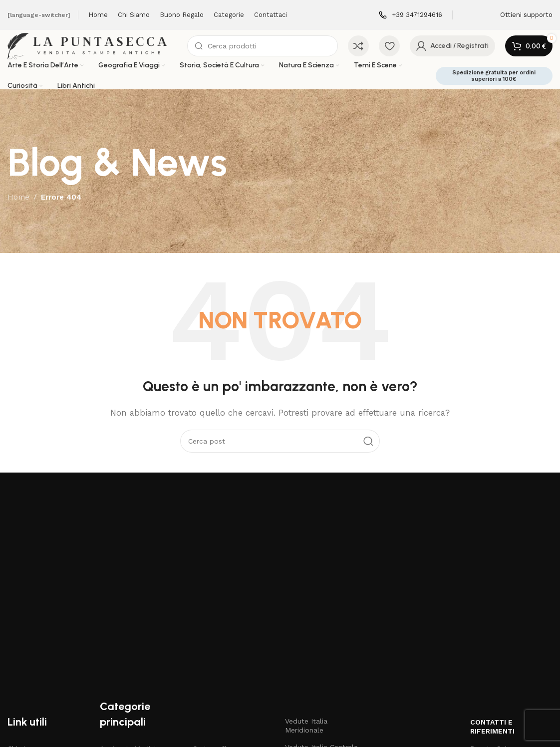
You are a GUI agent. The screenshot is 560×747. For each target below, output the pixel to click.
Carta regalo (28, 664)
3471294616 (498, 664)
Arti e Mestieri (123, 647)
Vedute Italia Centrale (321, 612)
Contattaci (25, 681)
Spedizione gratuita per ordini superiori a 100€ (494, 85)
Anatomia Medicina (132, 613)
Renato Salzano (497, 613)
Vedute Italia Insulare (320, 655)
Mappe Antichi (216, 681)
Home (18, 207)
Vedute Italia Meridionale (306, 590)
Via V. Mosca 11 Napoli (507, 630)
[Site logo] (97, 50)
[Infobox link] (411, 15)
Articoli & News (33, 630)
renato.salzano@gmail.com (511, 647)
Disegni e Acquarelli (225, 647)
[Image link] (93, 520)
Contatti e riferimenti (492, 591)
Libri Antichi (212, 664)
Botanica (115, 681)
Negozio (21, 647)
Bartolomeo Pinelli (131, 664)
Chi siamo (24, 613)
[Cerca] (269, 51)
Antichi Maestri (125, 630)
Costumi (206, 630)
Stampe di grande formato (315, 677)
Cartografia (211, 613)
